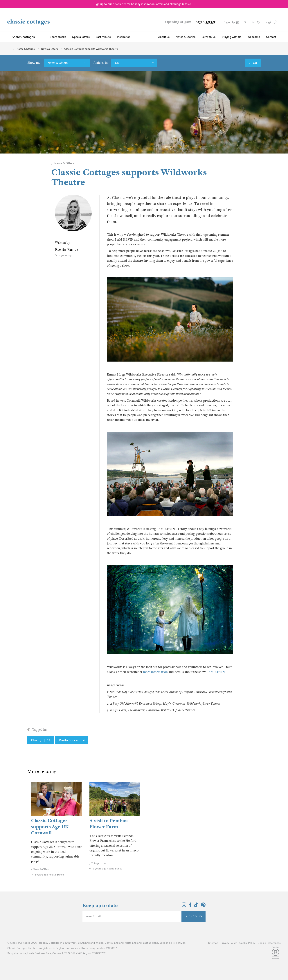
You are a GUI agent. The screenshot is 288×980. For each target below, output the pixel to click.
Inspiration (124, 37)
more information (155, 672)
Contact (271, 37)
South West (70, 943)
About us (164, 37)
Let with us (209, 37)
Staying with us (231, 37)
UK (117, 63)
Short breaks (58, 37)
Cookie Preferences (269, 943)
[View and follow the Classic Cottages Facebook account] (190, 906)
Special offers (81, 37)
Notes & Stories (186, 37)
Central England (114, 943)
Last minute (103, 37)
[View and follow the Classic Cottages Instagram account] (184, 906)
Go (255, 63)
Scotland (165, 943)
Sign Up (231, 22)
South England (86, 943)
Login (271, 22)
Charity (40, 740)
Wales (100, 943)
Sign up (196, 916)
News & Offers (58, 63)
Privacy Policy (229, 943)
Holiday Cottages (49, 943)
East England (151, 943)
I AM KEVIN (216, 672)
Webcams (254, 37)
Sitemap (213, 943)
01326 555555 (206, 22)
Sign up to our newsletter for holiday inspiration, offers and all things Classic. (143, 4)
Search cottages (23, 37)
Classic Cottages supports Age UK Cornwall (50, 827)
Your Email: (93, 916)
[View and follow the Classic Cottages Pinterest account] (203, 906)
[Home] (9, 49)
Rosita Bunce (72, 740)
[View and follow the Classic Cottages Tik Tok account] (196, 906)
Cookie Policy (247, 943)
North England (133, 943)
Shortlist (252, 22)
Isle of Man (179, 943)
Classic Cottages (20, 943)
